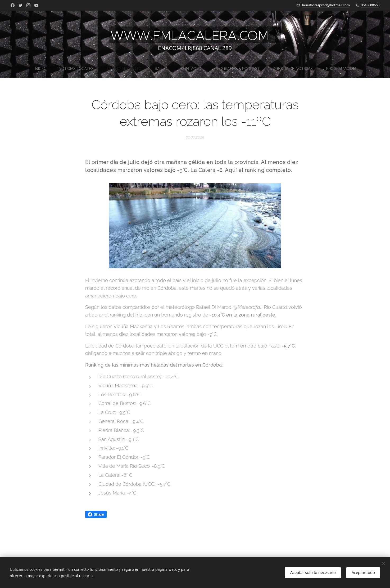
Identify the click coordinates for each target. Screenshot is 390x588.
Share (96, 514)
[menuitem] (152, 69)
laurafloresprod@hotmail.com (326, 5)
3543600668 (370, 5)
